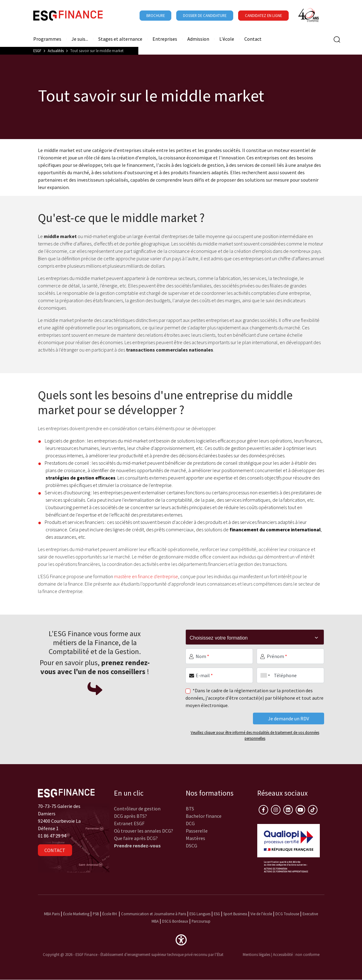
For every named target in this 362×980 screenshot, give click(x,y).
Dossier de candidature (205, 15)
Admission (198, 39)
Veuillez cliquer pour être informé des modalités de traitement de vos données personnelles (255, 735)
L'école (227, 39)
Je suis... (80, 39)
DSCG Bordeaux (175, 921)
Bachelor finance (204, 816)
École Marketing (76, 914)
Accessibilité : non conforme (296, 954)
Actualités (56, 51)
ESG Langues (200, 914)
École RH (110, 914)
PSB (96, 914)
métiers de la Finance (86, 642)
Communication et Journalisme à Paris (154, 914)
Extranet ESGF (129, 823)
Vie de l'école (261, 914)
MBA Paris (52, 914)
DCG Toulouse (287, 914)
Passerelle (197, 831)
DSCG (191, 846)
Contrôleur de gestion (137, 809)
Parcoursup (201, 921)
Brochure (156, 15)
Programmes (47, 39)
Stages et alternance (120, 39)
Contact (253, 39)
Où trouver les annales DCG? (144, 831)
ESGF (37, 51)
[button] (181, 939)
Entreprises (165, 39)
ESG (217, 914)
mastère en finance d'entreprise (146, 576)
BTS (190, 809)
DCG (190, 823)
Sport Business (236, 914)
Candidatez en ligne (263, 15)
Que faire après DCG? (136, 838)
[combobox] (264, 675)
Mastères (195, 838)
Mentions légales (256, 954)
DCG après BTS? (130, 816)
